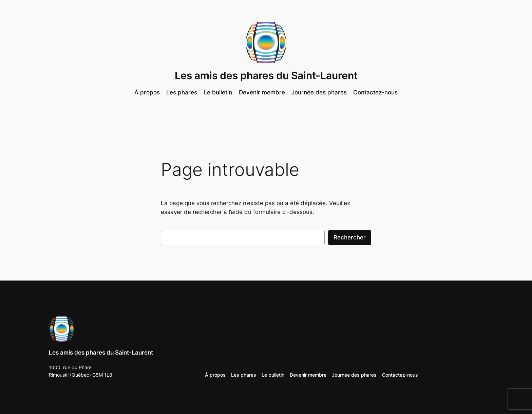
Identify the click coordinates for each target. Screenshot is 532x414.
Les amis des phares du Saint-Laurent (266, 75)
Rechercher (350, 237)
